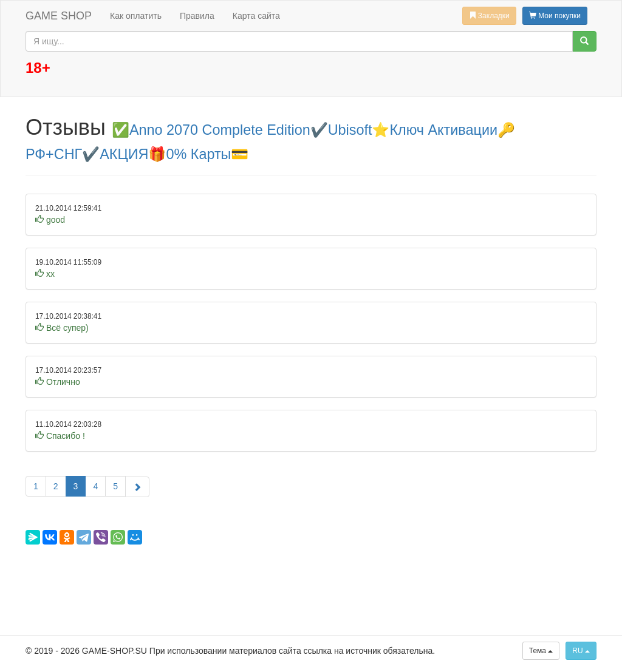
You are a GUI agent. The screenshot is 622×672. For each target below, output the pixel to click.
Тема (541, 651)
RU (581, 651)
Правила (197, 16)
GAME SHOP (59, 16)
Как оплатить (136, 16)
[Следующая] (137, 487)
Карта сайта (256, 16)
